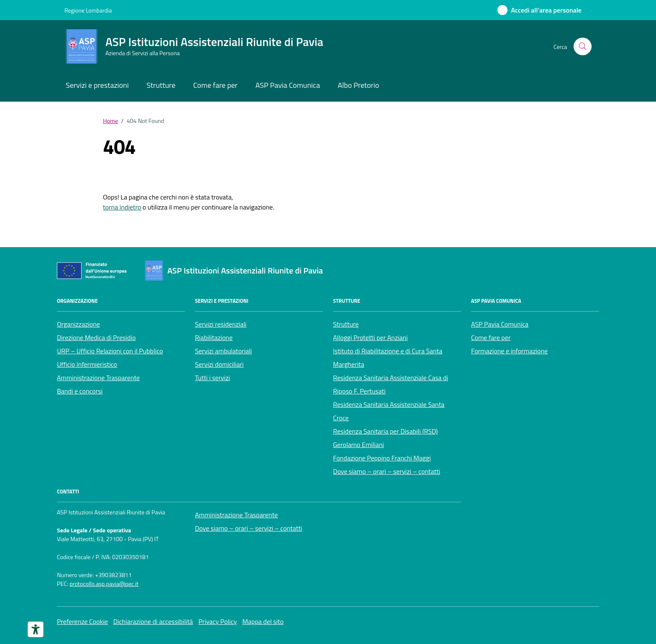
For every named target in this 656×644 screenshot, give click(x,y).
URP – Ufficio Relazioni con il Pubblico (110, 351)
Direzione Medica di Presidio (96, 337)
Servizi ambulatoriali (223, 351)
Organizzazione (78, 324)
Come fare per (215, 85)
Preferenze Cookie (82, 621)
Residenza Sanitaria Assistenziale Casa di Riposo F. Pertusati (391, 384)
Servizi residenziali (221, 324)
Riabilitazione (214, 337)
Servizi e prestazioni (97, 85)
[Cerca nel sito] (583, 47)
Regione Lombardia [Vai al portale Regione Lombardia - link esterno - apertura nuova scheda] (88, 10)
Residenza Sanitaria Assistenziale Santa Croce (389, 411)
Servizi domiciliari (219, 364)
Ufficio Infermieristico (87, 364)
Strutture (161, 85)
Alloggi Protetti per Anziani (370, 337)
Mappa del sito (263, 621)
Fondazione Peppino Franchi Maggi (382, 458)
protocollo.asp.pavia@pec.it (104, 584)
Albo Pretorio (358, 85)
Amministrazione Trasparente (98, 378)
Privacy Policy (218, 621)
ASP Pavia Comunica (287, 85)
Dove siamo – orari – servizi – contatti (387, 471)
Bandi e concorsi (80, 391)
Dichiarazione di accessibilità (153, 621)
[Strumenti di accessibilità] (36, 629)
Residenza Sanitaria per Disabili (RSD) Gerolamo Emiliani (385, 438)
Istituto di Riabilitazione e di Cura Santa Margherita (388, 358)
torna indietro (122, 207)
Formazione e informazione (509, 351)
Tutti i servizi (213, 378)
